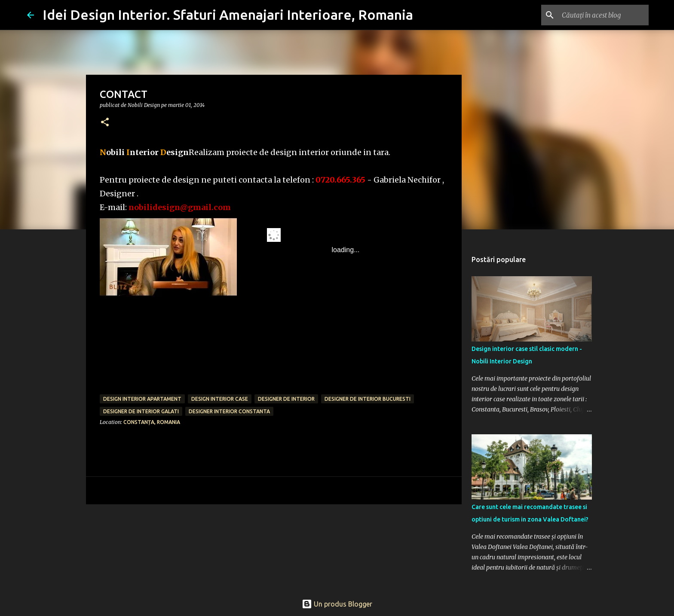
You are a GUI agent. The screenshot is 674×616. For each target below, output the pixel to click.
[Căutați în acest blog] (604, 15)
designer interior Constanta (229, 411)
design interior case (220, 399)
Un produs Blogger (337, 604)
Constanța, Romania (152, 422)
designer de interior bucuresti (368, 399)
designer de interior (286, 399)
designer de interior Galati (141, 411)
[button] (105, 123)
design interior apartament (142, 399)
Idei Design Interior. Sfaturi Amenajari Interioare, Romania (228, 15)
